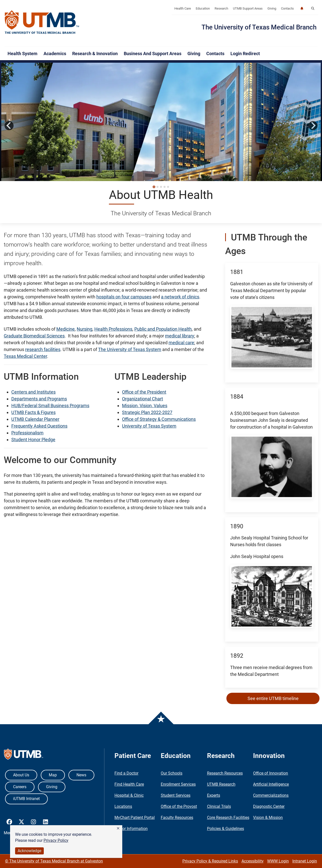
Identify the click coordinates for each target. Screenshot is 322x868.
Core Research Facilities (228, 818)
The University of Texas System (130, 349)
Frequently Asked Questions (39, 426)
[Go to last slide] (9, 126)
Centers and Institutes (33, 392)
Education (203, 8)
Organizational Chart (143, 399)
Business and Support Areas (153, 54)
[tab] (154, 187)
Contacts (287, 8)
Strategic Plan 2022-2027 (147, 412)
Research (221, 8)
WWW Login (278, 861)
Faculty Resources (177, 818)
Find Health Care (129, 784)
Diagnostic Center (269, 806)
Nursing (85, 329)
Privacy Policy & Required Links (210, 861)
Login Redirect (245, 54)
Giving (272, 8)
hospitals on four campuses (124, 297)
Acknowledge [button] (29, 851)
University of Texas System (149, 426)
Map (53, 775)
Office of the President (144, 392)
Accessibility (253, 861)
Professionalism (27, 433)
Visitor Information (131, 829)
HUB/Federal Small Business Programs (50, 406)
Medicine (66, 329)
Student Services (176, 795)
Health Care (183, 8)
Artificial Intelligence (271, 784)
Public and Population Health (163, 329)
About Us (21, 775)
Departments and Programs (39, 399)
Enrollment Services (178, 784)
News (81, 775)
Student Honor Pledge (33, 440)
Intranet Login (305, 861)
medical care (181, 343)
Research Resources (225, 773)
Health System (23, 54)
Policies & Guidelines (226, 829)
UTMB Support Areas (248, 8)
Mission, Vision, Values (145, 406)
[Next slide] (313, 126)
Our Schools (172, 773)
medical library (180, 336)
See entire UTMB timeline (273, 698)
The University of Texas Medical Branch (259, 27)
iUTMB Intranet (26, 799)
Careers (20, 787)
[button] (118, 828)
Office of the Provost (179, 806)
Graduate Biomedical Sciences (34, 336)
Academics (55, 54)
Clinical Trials (219, 806)
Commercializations (271, 795)
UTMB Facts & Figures (33, 412)
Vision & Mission (268, 818)
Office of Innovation (271, 773)
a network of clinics (180, 297)
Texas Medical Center (25, 356)
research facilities (43, 349)
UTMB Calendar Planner (35, 419)
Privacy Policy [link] (56, 840)
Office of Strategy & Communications (159, 419)
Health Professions (113, 329)
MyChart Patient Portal (135, 818)
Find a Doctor (126, 773)
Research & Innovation (95, 54)
